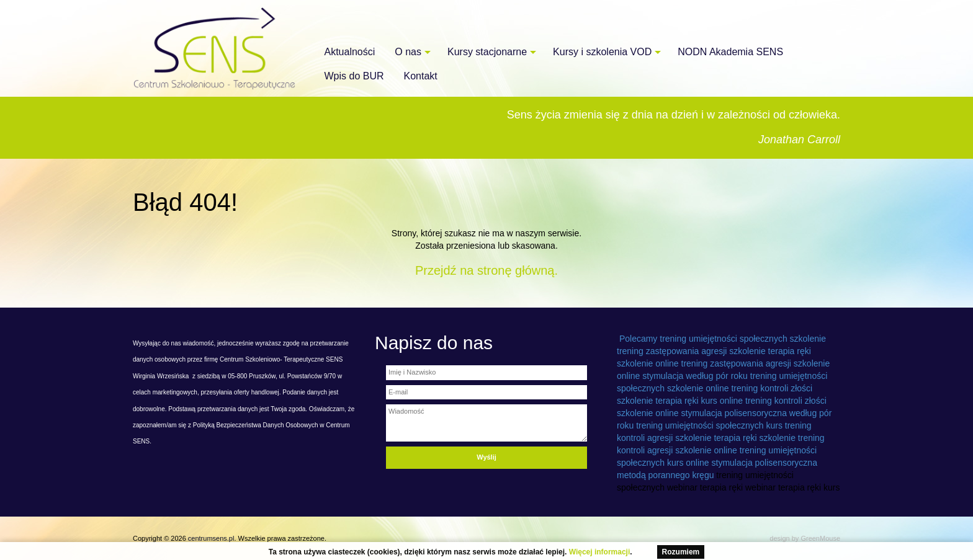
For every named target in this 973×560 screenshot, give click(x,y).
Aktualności (350, 52)
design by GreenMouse (805, 538)
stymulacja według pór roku (695, 376)
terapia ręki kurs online (699, 401)
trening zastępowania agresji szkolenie (691, 351)
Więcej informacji (600, 552)
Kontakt (421, 76)
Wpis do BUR (354, 76)
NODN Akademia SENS (730, 52)
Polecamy (638, 339)
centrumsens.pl (211, 538)
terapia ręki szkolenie (755, 438)
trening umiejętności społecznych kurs (709, 425)
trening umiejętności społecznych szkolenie (743, 339)
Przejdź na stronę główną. (486, 270)
